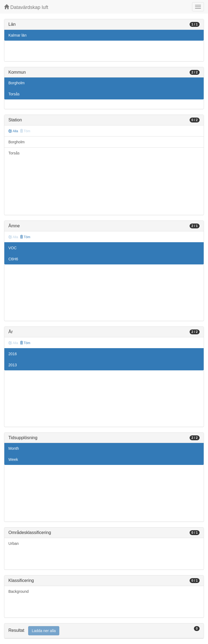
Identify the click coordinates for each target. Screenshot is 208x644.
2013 (13, 365)
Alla (13, 131)
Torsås (14, 94)
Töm (25, 237)
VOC (12, 248)
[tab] (104, 631)
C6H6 (13, 259)
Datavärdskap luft (26, 7)
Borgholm (17, 83)
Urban (14, 543)
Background (19, 591)
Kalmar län (17, 35)
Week (13, 459)
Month (14, 448)
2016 (13, 354)
